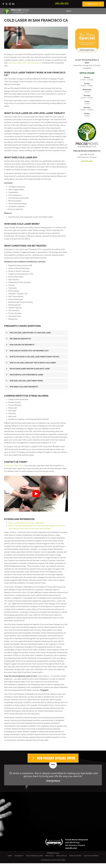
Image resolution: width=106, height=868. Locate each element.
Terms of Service (75, 856)
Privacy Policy (62, 856)
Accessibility (19, 856)
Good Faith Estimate (91, 856)
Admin (10, 856)
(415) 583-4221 (62, 3)
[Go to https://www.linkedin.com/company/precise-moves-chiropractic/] (13, 4)
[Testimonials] (53, 775)
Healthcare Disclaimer (34, 856)
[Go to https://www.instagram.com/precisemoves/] (10, 4)
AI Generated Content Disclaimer (53, 860)
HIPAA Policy (50, 856)
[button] (36, 333)
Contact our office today (14, 466)
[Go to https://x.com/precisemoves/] (7, 4)
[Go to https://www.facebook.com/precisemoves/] (3, 4)
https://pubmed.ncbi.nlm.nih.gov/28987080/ (27, 523)
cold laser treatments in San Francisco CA (25, 63)
